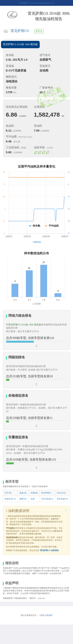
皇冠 (33, 499)
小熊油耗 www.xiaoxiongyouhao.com (36, 3)
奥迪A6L (23, 493)
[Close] (66, 511)
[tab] (36, 330)
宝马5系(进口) (47, 499)
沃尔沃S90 (61, 493)
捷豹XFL (23, 499)
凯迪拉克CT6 (10, 499)
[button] (36, 330)
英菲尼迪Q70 (62, 499)
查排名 (39, 31)
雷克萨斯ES (46, 493)
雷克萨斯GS (20, 31)
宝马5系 (8, 493)
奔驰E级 (34, 493)
